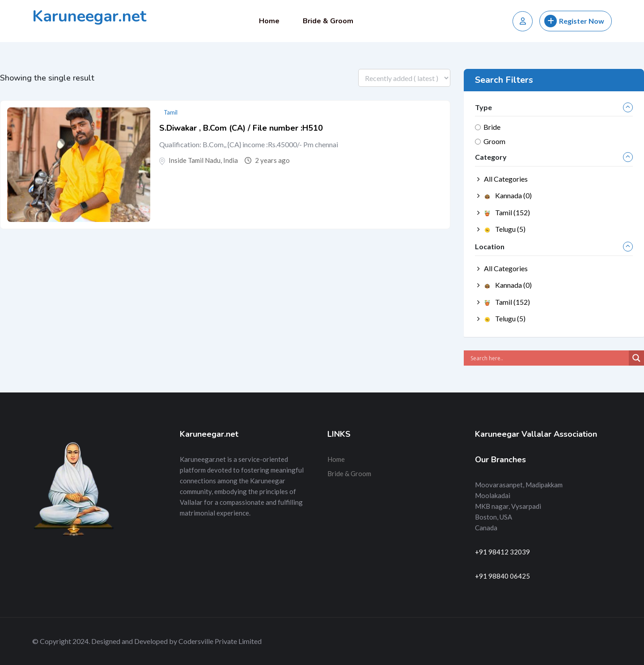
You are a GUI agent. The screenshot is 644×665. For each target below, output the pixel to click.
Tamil (171, 112)
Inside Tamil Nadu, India (203, 160)
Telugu (505, 229)
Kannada (508, 195)
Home (269, 21)
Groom (494, 141)
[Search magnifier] (636, 358)
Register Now (574, 21)
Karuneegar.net (89, 16)
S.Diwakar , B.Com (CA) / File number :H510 (241, 128)
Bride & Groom (328, 21)
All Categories (506, 179)
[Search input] (549, 358)
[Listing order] (404, 78)
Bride (492, 127)
